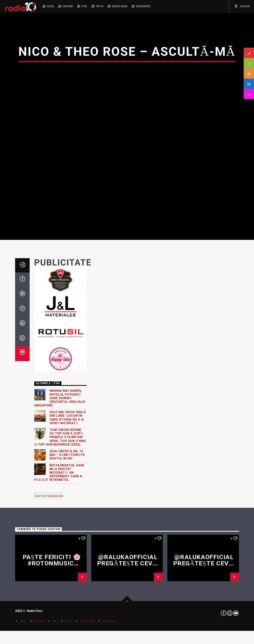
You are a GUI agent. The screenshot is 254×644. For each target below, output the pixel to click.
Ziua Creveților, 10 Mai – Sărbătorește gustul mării (67, 557)
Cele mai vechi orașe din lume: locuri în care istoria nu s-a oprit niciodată (68, 520)
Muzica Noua (120, 6)
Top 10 (100, 6)
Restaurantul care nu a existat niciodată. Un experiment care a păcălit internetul (59, 575)
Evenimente (143, 6)
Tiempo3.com (55, 599)
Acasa (50, 6)
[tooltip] (249, 53)
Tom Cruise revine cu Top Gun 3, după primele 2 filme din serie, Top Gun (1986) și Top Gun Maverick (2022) (60, 540)
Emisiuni (68, 6)
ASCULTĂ (242, 6)
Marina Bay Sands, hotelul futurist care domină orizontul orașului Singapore (60, 501)
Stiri (85, 6)
